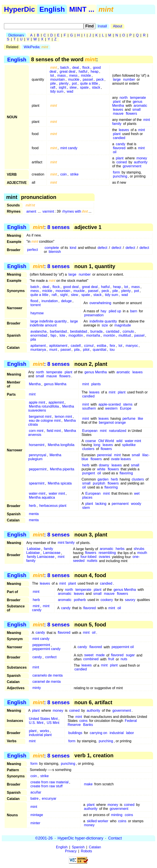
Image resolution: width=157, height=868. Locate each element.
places (87, 497)
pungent (89, 473)
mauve (118, 114)
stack (96, 87)
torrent (36, 305)
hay (103, 311)
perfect (33, 250)
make (88, 784)
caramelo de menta (48, 676)
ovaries (105, 557)
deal (76, 68)
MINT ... (82, 9)
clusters (88, 449)
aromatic (140, 106)
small (136, 110)
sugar (130, 655)
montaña (93, 335)
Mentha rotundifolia (44, 406)
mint (142, 130)
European (90, 431)
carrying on (98, 733)
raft (53, 87)
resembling (107, 553)
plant (117, 102)
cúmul (89, 346)
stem (86, 508)
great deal (67, 72)
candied (119, 138)
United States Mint (43, 719)
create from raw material (50, 782)
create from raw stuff (47, 786)
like (140, 419)
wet (137, 493)
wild (120, 441)
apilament (38, 346)
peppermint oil (123, 647)
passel (88, 79)
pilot (86, 350)
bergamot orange (112, 423)
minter (35, 823)
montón (109, 335)
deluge (66, 301)
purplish (99, 483)
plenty (64, 83)
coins (83, 721)
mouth (142, 553)
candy (121, 144)
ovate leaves (121, 459)
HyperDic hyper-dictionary (80, 838)
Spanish (78, 847)
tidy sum (57, 91)
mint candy (69, 148)
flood (34, 301)
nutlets (92, 561)
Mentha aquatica (42, 497)
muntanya (38, 350)
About (118, 26)
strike (74, 174)
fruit (111, 659)
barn (134, 311)
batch (64, 68)
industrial (117, 733)
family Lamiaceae (41, 557)
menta (34, 514)
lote (62, 335)
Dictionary (16, 35)
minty (37, 688)
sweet (89, 655)
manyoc (132, 346)
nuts (124, 659)
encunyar (49, 798)
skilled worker (98, 821)
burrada (96, 331)
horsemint (37, 445)
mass (62, 75)
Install (102, 26)
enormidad (39, 335)
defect (103, 248)
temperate (138, 98)
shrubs (139, 549)
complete (52, 248)
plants (96, 384)
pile (53, 83)
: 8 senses (51, 227)
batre (34, 798)
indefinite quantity (103, 321)
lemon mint (63, 417)
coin (63, 174)
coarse (91, 441)
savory (130, 600)
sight (62, 87)
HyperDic (20, 9)
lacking (101, 504)
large (117, 79)
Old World (106, 441)
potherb (80, 600)
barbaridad (58, 331)
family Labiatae (40, 551)
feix (112, 346)
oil (115, 152)
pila (33, 339)
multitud (125, 335)
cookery (107, 600)
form (116, 172)
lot (52, 75)
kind (73, 248)
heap (95, 72)
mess (73, 75)
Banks (88, 725)
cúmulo (128, 331)
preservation (94, 315)
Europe (126, 408)
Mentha (35, 384)
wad (70, 91)
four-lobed (88, 557)
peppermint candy (46, 649)
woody (136, 504)
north (123, 98)
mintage (37, 815)
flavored (119, 148)
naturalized (118, 431)
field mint (54, 431)
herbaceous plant (53, 506)
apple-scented (110, 404)
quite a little (89, 83)
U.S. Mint (36, 723)
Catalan (95, 847)
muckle (74, 79)
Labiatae (34, 549)
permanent (120, 504)
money (142, 158)
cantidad (113, 331)
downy (104, 465)
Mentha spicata (60, 483)
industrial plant (40, 735)
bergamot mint (40, 417)
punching (120, 176)
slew (73, 87)
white (101, 469)
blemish (55, 252)
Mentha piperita (62, 469)
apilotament (58, 346)
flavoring (126, 473)
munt (53, 350)
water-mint (37, 493)
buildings (75, 733)
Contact (115, 838)
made (100, 655)
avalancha (38, 331)
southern (89, 408)
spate (84, 87)
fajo (53, 335)
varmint (48, 211)
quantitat (100, 350)
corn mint (36, 431)
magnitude (123, 325)
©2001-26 (44, 838)
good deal (71, 287)
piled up (115, 311)
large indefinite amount (54, 323)
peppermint (38, 469)
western (111, 408)
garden (103, 479)
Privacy (71, 851)
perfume (129, 419)
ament (31, 211)
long (97, 445)
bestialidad (79, 331)
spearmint (37, 483)
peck (100, 79)
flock (86, 68)
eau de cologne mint (45, 421)
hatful (83, 72)
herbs (120, 549)
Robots (87, 851)
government (132, 166)
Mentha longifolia (61, 445)
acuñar (36, 792)
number (129, 79)
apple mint (37, 402)
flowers (132, 114)
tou (112, 350)
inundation (50, 301)
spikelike (129, 445)
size (105, 325)
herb (86, 465)
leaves (118, 110)
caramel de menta (47, 682)
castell (76, 346)
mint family (66, 543)
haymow (37, 313)
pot (74, 83)
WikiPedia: (36, 47)
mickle (86, 75)
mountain (58, 79)
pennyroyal (37, 455)
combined (91, 659)
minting (117, 815)
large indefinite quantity (49, 321)
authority (141, 162)
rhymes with (75, 211)
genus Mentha (96, 372)
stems (128, 404)
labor (130, 733)
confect (51, 657)
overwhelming (100, 303)
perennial (104, 455)
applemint (56, 402)
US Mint (53, 723)
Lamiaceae (52, 553)
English (52, 9)
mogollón (76, 335)
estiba (102, 346)
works (45, 731)
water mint (133, 441)
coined (122, 162)
